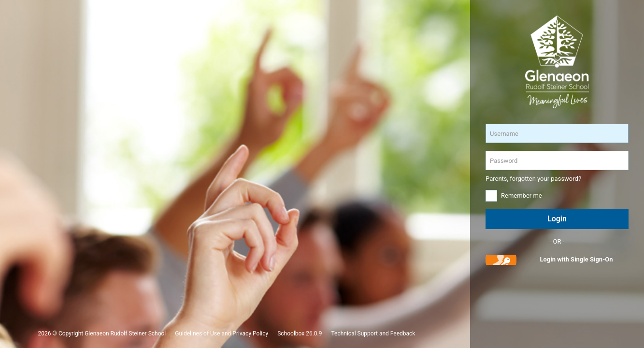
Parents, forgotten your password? (533, 179)
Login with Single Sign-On (576, 259)
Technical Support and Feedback (373, 333)
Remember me (522, 196)
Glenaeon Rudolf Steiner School (125, 333)
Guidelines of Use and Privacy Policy (222, 333)
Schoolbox (291, 333)
